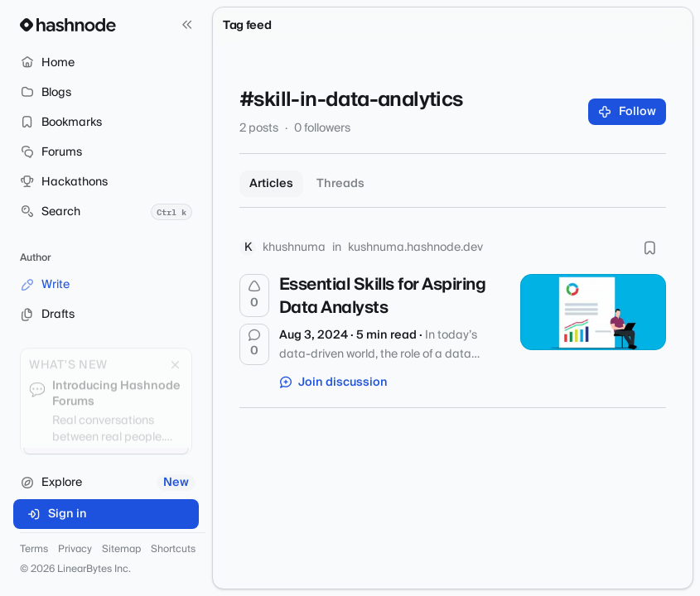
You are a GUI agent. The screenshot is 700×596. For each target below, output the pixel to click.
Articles (271, 184)
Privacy (75, 550)
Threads (340, 184)
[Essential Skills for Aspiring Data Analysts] (593, 312)
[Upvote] (254, 296)
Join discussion (334, 382)
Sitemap (121, 550)
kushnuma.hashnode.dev (415, 248)
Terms (34, 550)
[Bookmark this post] (649, 248)
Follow (628, 112)
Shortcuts (173, 550)
